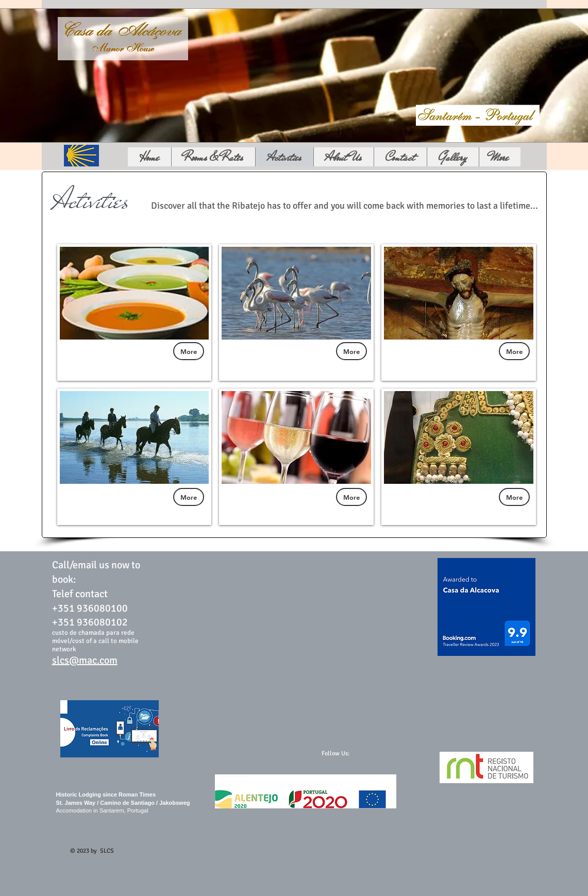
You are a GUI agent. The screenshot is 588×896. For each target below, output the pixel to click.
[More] (189, 351)
